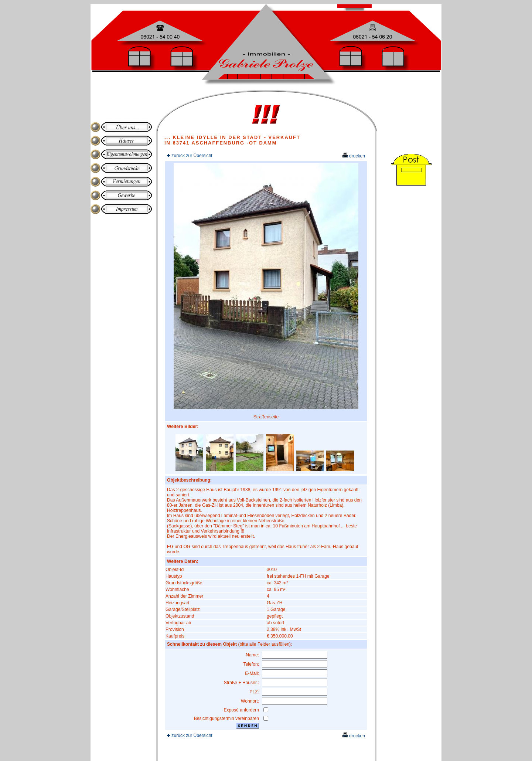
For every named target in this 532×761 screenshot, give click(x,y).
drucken (354, 156)
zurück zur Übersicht (190, 156)
